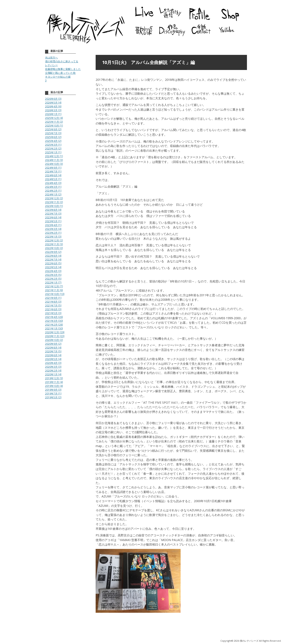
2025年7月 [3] (53, 133)
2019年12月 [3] (54, 378)
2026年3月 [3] (53, 110)
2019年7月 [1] (53, 394)
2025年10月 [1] (54, 126)
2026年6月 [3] (53, 99)
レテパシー (51, 65)
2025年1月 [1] (53, 152)
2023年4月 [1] (53, 225)
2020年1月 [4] (53, 374)
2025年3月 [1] (53, 145)
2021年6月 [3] (53, 309)
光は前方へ (51, 58)
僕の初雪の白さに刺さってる (62, 61)
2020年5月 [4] (53, 359)
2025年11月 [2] (54, 122)
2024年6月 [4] (53, 175)
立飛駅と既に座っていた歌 (60, 73)
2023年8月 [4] (53, 210)
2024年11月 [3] (54, 160)
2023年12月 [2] (54, 198)
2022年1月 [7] (53, 283)
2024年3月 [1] (53, 187)
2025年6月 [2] (53, 137)
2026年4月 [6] (53, 106)
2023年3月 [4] (53, 229)
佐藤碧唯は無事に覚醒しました (63, 69)
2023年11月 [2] (54, 202)
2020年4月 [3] (53, 363)
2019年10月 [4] (54, 386)
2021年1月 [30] (54, 328)
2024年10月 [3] (54, 164)
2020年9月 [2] (53, 344)
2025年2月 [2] (53, 149)
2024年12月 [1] (54, 156)
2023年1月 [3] (53, 237)
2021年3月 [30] (54, 321)
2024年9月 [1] (53, 168)
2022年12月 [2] (54, 240)
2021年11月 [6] (54, 290)
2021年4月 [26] (54, 317)
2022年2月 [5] (53, 279)
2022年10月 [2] (54, 248)
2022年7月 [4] (53, 260)
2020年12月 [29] (55, 332)
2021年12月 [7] (54, 286)
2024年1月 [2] (53, 194)
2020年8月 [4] (53, 348)
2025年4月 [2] (53, 141)
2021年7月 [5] (53, 306)
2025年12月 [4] (54, 118)
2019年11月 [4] (54, 382)
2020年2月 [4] (53, 371)
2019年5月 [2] (53, 397)
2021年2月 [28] (54, 325)
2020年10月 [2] (54, 340)
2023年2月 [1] (53, 233)
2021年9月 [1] (53, 298)
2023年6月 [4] (53, 217)
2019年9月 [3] (53, 390)
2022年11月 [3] (54, 244)
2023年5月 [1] (53, 221)
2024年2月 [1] (53, 191)
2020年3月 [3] (53, 367)
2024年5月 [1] (53, 179)
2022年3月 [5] (53, 275)
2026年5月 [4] (53, 103)
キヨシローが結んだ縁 (58, 77)
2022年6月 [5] (53, 263)
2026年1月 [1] (53, 114)
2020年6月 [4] (53, 355)
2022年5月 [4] (53, 267)
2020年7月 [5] (53, 351)
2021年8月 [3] (53, 302)
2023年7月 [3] (53, 214)
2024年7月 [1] (53, 172)
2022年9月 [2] (53, 252)
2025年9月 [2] (53, 129)
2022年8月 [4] (53, 256)
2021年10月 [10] (55, 294)
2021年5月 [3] (53, 313)
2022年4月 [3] (53, 271)
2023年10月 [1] (54, 206)
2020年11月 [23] (55, 336)
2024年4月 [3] (53, 183)
